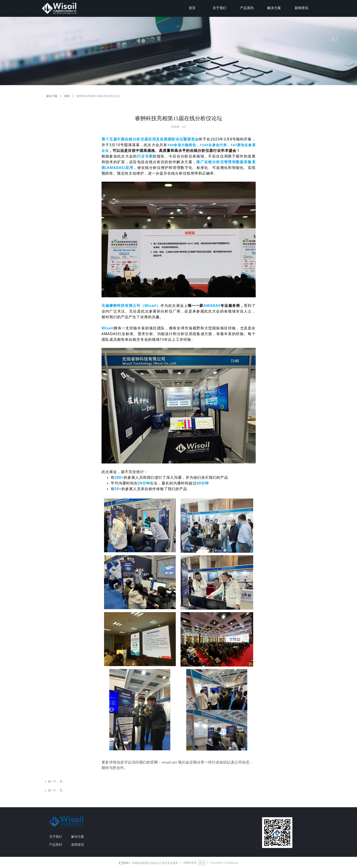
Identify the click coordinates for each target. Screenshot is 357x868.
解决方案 (52, 96)
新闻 (67, 96)
